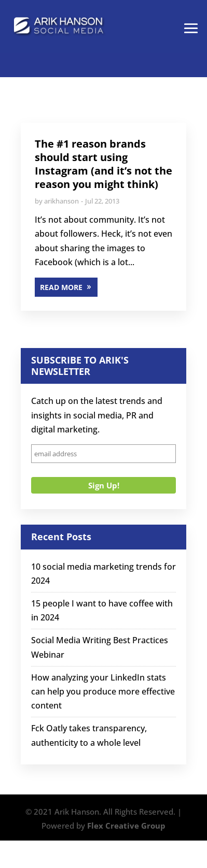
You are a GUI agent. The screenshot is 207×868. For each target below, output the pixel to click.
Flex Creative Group (126, 826)
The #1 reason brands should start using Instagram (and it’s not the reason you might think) (103, 164)
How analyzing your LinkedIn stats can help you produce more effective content (103, 691)
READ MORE (61, 287)
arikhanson (61, 201)
